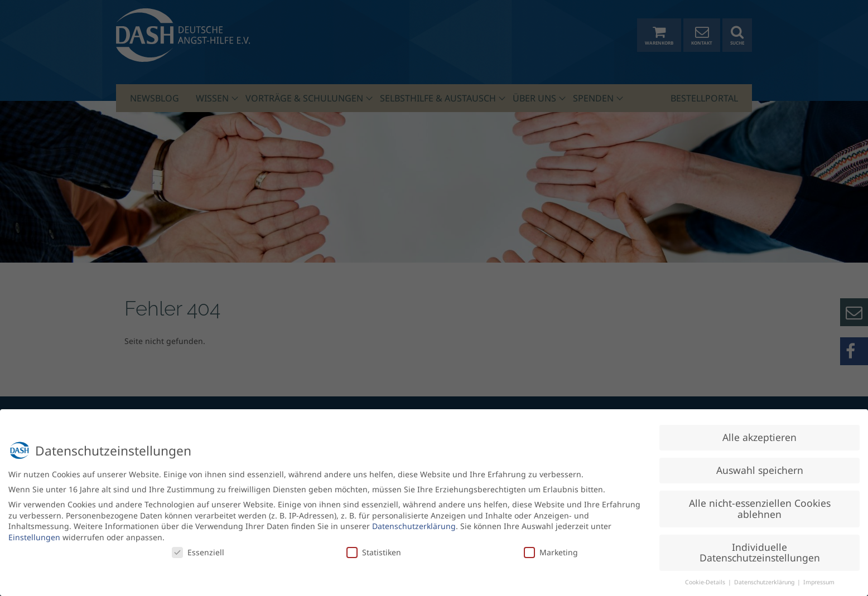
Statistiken (374, 549)
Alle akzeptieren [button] (759, 434)
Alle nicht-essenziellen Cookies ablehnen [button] (760, 506)
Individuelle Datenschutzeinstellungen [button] (760, 549)
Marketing (551, 549)
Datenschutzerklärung (414, 523)
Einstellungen (34, 534)
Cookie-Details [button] (706, 579)
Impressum (819, 579)
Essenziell (198, 549)
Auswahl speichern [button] (760, 467)
